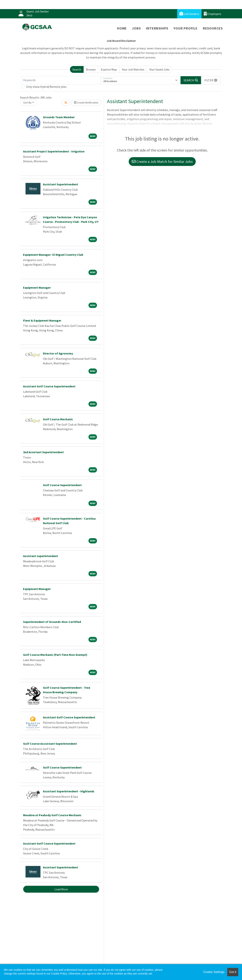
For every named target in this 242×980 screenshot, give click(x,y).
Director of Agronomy (58, 353)
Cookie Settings (214, 972)
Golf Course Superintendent (62, 485)
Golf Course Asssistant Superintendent (50, 744)
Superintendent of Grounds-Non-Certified (52, 622)
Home (122, 28)
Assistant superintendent (41, 556)
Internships (157, 28)
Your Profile (186, 28)
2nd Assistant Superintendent (43, 452)
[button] (211, 80)
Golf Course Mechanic (58, 419)
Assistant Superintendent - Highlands (69, 791)
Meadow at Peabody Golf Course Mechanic (52, 815)
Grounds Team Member (59, 117)
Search (77, 69)
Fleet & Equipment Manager (42, 320)
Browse (91, 69)
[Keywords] (61, 80)
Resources (213, 28)
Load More (61, 889)
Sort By (27, 103)
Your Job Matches (133, 69)
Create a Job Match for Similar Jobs (162, 161)
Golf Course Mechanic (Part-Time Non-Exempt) (55, 655)
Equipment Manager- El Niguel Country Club (53, 255)
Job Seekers (189, 14)
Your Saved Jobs (159, 69)
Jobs (136, 28)
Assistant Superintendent (60, 184)
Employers (213, 14)
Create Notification (86, 103)
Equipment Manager (37, 288)
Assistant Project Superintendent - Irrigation (54, 151)
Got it (233, 972)
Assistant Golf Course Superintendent (49, 386)
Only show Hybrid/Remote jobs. (47, 87)
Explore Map (109, 69)
